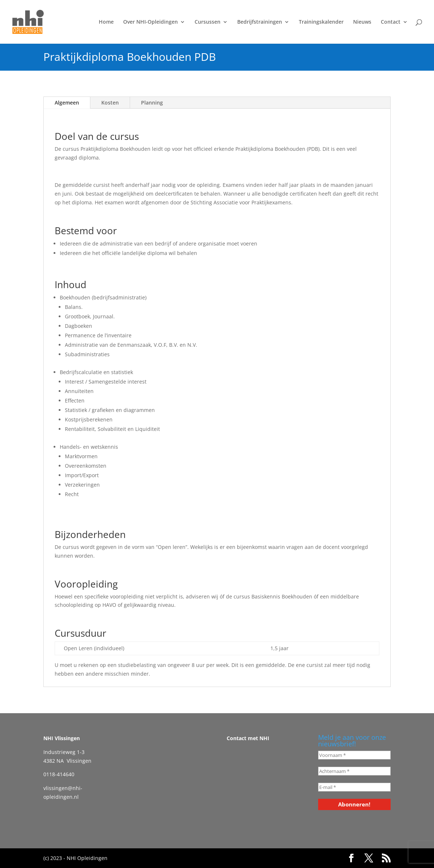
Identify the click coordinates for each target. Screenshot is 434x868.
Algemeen (67, 103)
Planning (152, 103)
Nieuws (362, 22)
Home (106, 22)
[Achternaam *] (354, 771)
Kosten (110, 103)
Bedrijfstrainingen (260, 22)
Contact (391, 22)
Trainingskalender (321, 22)
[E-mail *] (354, 787)
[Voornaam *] (354, 755)
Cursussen (208, 22)
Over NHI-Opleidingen (150, 22)
